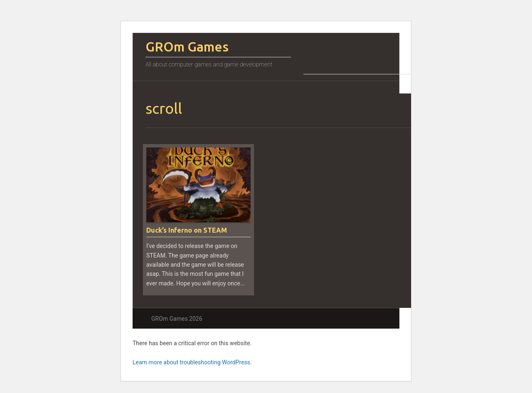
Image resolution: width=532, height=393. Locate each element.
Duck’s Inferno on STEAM (187, 230)
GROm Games (187, 47)
